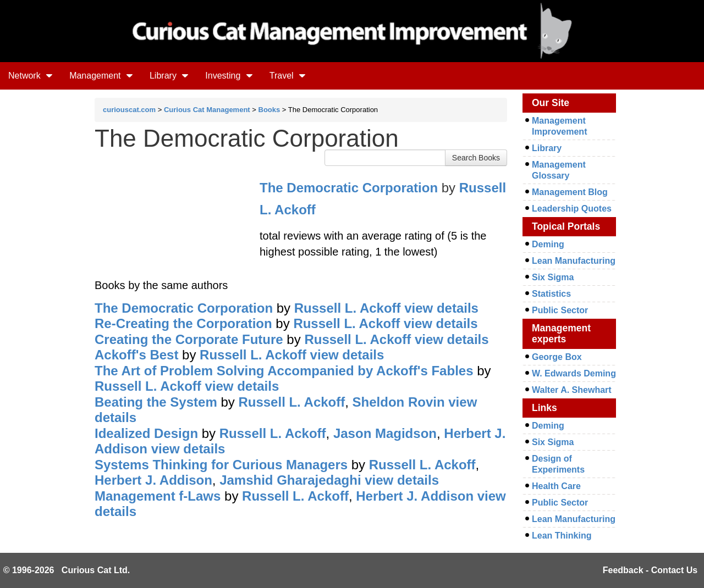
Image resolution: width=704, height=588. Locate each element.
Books (269, 110)
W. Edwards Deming (574, 373)
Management (101, 76)
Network (31, 76)
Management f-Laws (158, 496)
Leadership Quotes (572, 209)
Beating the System (156, 402)
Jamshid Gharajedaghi (290, 480)
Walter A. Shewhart (572, 390)
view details (441, 308)
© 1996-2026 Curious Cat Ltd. (67, 570)
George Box (557, 357)
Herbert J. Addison (153, 480)
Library (169, 76)
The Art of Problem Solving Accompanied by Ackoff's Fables (284, 371)
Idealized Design (146, 433)
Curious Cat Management (207, 110)
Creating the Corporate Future (189, 339)
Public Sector (560, 310)
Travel (288, 76)
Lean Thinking (562, 536)
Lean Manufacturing (574, 261)
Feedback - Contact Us (650, 570)
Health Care (556, 486)
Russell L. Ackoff (348, 308)
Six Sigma (553, 277)
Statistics (551, 294)
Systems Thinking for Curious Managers (221, 465)
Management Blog (570, 192)
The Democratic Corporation (349, 188)
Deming (548, 244)
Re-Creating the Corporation (183, 323)
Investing (229, 76)
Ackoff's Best (136, 355)
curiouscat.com (129, 110)
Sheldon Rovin (399, 402)
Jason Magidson (385, 433)
